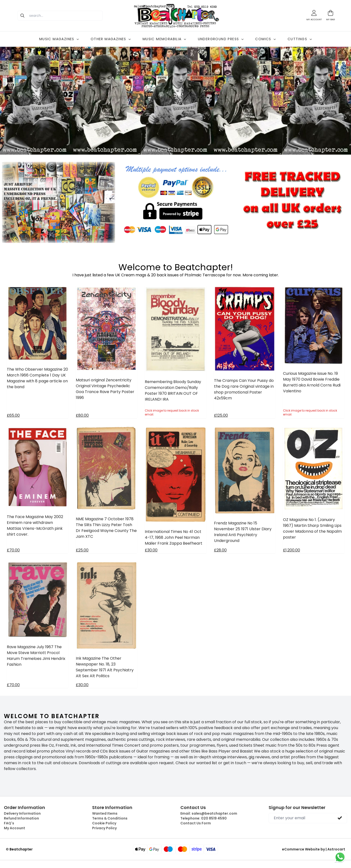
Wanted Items (105, 813)
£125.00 (221, 415)
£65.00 (13, 415)
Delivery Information (22, 813)
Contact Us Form (196, 823)
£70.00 (13, 550)
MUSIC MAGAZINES (59, 39)
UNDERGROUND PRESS (221, 39)
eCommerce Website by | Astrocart (314, 849)
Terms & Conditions (110, 818)
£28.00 (220, 550)
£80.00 (82, 415)
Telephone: (204, 818)
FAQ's (9, 823)
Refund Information (21, 818)
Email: (209, 813)
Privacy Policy (104, 828)
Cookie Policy (104, 823)
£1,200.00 (292, 550)
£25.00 (82, 550)
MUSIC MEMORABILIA (164, 39)
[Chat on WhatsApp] (340, 857)
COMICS (265, 39)
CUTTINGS (300, 39)
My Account (15, 828)
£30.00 (151, 550)
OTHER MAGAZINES (111, 39)
